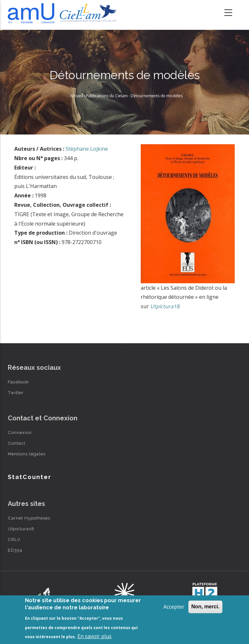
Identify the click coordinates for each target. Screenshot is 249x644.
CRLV (14, 539)
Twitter (16, 392)
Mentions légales (27, 454)
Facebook (18, 382)
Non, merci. (205, 607)
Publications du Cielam (107, 96)
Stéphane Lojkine (87, 149)
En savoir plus (95, 636)
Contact (17, 443)
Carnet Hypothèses (29, 518)
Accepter (174, 607)
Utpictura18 (21, 529)
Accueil (77, 96)
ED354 (15, 550)
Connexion (20, 432)
